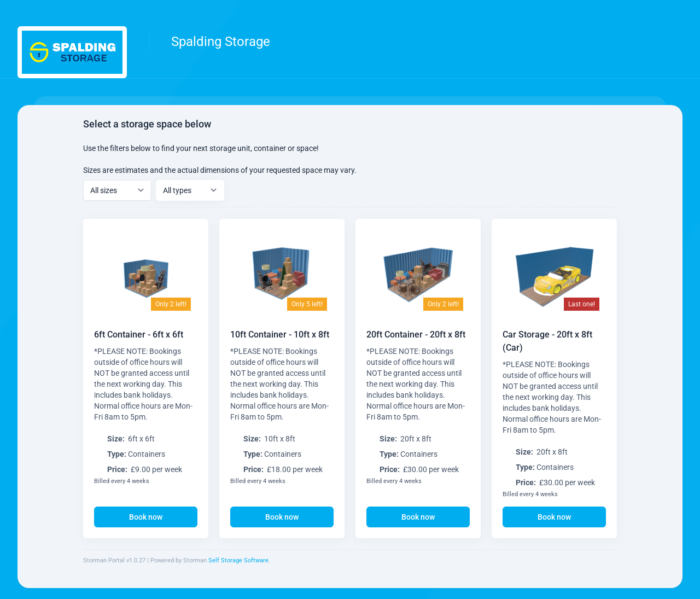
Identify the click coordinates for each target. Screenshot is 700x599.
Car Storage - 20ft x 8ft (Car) (547, 356)
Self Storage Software (238, 560)
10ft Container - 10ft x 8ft (280, 335)
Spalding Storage (221, 42)
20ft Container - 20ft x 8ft (416, 339)
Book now (146, 517)
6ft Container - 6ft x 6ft (139, 335)
